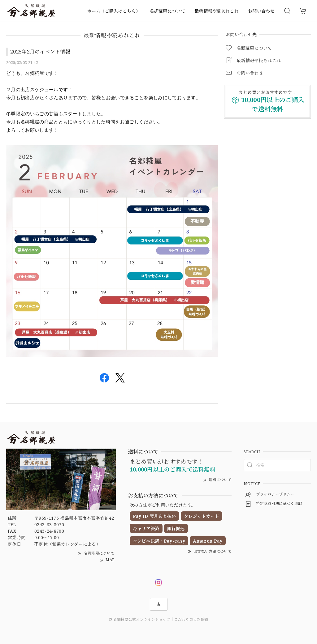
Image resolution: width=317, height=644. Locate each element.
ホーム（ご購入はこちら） (114, 11)
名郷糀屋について (167, 11)
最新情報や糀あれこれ (217, 11)
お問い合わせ (261, 11)
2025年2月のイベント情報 (40, 52)
